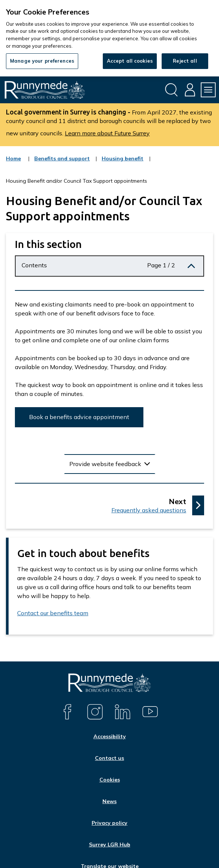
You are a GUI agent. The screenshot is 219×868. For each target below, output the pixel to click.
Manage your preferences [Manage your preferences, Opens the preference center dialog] (42, 61)
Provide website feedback (105, 464)
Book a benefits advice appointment (79, 417)
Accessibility (110, 736)
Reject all (185, 61)
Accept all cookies (130, 61)
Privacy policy (110, 823)
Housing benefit (123, 163)
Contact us (110, 758)
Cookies (110, 780)
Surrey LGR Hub (110, 845)
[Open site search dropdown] (171, 90)
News (110, 801)
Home (13, 158)
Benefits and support (62, 163)
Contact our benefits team (53, 613)
